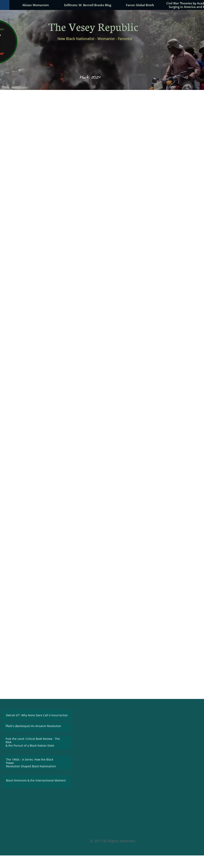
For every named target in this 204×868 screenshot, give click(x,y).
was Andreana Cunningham (151, 531)
